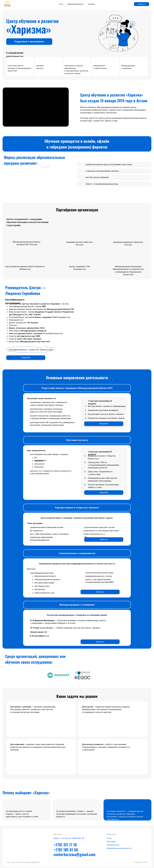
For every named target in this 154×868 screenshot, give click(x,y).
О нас (109, 838)
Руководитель (113, 845)
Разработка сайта (141, 862)
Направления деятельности (119, 848)
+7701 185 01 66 (66, 850)
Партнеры (111, 841)
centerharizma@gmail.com (74, 854)
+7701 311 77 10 (65, 845)
